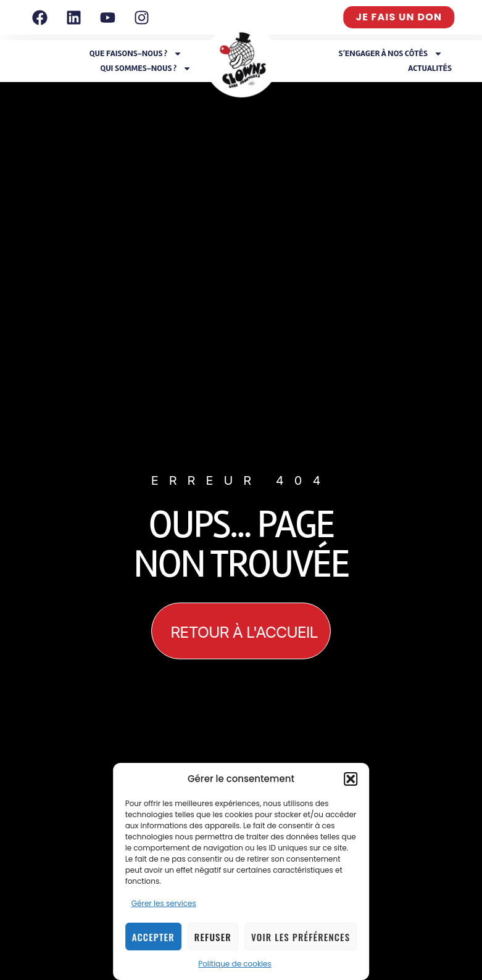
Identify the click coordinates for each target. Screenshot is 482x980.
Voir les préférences (301, 937)
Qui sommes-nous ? (146, 68)
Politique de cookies (235, 964)
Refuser (213, 937)
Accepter (153, 937)
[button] (351, 779)
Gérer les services (164, 903)
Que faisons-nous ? (136, 54)
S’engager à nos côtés (391, 54)
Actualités (430, 68)
